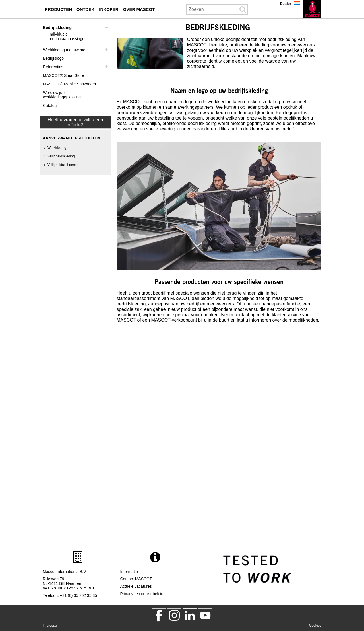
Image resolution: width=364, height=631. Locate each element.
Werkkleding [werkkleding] (57, 148)
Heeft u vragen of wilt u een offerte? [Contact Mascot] (76, 122)
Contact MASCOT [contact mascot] (136, 579)
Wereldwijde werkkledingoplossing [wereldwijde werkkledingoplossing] (62, 95)
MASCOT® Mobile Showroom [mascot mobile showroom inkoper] (69, 84)
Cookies (315, 626)
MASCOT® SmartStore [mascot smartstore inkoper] (64, 75)
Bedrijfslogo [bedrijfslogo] (53, 58)
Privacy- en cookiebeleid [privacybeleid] (142, 594)
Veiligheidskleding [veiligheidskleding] (61, 156)
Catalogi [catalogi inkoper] (50, 106)
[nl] (312, 9)
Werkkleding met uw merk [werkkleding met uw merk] (66, 50)
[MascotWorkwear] (159, 615)
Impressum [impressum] (51, 626)
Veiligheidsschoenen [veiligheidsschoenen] (63, 165)
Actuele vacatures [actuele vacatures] (136, 586)
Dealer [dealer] (286, 4)
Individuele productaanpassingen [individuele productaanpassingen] (68, 36)
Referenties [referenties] (53, 67)
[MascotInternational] (205, 615)
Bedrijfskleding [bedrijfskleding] (57, 28)
